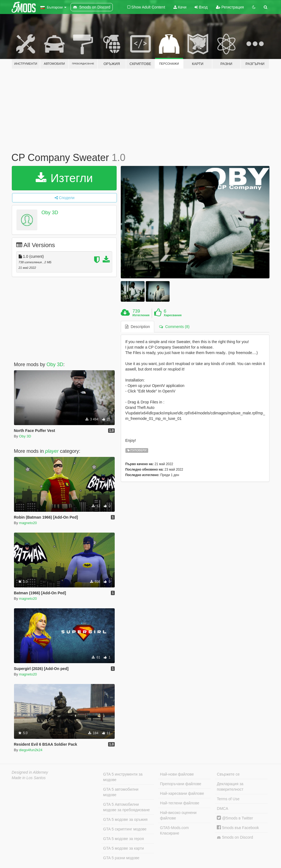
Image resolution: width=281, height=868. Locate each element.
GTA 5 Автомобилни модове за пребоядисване (127, 807)
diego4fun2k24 (31, 750)
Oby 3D (50, 213)
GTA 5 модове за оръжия (125, 819)
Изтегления (141, 315)
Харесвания (173, 315)
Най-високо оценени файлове (178, 815)
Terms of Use (228, 799)
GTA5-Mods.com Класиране (174, 830)
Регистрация (230, 7)
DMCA (222, 808)
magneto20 (28, 523)
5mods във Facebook (238, 828)
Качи (180, 7)
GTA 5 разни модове (121, 858)
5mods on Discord (235, 837)
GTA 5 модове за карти (124, 848)
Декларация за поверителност (230, 787)
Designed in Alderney (30, 772)
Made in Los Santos (29, 778)
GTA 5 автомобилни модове (121, 792)
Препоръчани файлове (181, 784)
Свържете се (228, 774)
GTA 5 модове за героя (123, 839)
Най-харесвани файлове (182, 793)
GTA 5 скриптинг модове (125, 829)
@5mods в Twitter (235, 818)
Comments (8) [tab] (174, 327)
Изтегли (64, 178)
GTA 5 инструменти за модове (123, 777)
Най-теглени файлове (180, 803)
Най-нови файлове (177, 774)
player (52, 451)
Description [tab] (137, 327)
